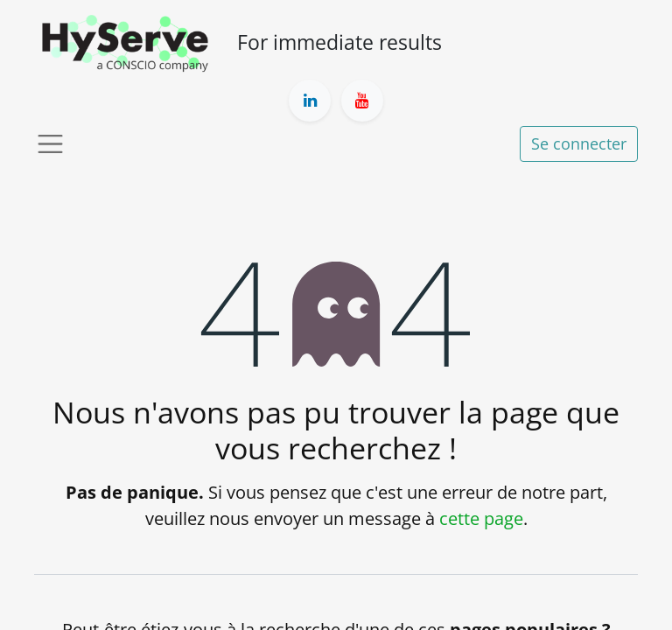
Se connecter (579, 143)
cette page (481, 518)
